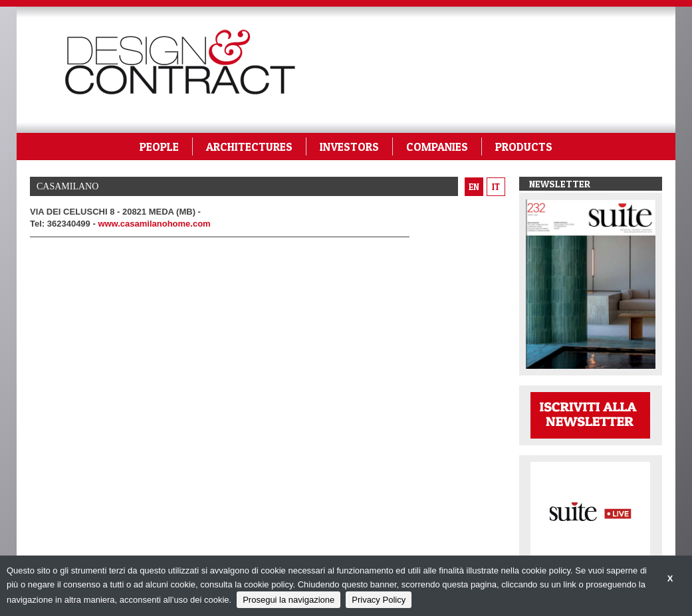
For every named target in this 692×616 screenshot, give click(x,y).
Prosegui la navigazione (288, 600)
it (496, 187)
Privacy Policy (379, 600)
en (474, 187)
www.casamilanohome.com (154, 224)
